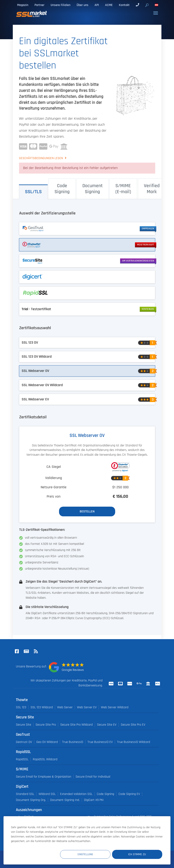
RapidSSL (22, 759)
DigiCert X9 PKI (94, 800)
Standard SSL (25, 794)
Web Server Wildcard (115, 707)
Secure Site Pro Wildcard (76, 725)
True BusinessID (73, 742)
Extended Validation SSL (76, 794)
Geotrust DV (24, 742)
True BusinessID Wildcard (134, 742)
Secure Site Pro (46, 725)
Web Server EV (87, 707)
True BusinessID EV (100, 742)
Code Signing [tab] (62, 189)
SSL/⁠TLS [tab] (33, 192)
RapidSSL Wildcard (45, 759)
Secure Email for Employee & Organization (44, 777)
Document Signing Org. (31, 800)
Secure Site (24, 725)
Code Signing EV (129, 794)
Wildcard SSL (47, 794)
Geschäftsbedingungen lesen (41, 158)
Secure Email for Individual (93, 777)
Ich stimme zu (137, 854)
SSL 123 (21, 707)
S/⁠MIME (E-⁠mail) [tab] (123, 189)
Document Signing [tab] (92, 189)
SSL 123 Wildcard (42, 707)
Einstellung (86, 854)
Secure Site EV (107, 725)
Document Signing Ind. (65, 800)
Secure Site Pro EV (133, 725)
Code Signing (105, 794)
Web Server (65, 707)
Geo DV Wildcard (47, 742)
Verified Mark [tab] (152, 189)
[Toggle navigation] (156, 13)
